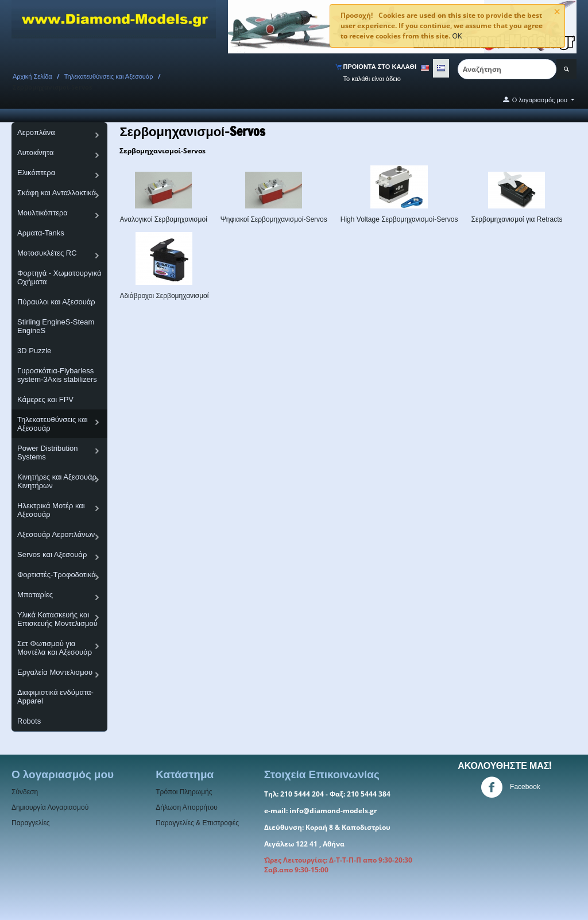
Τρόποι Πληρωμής (184, 792)
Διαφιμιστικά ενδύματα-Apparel (55, 697)
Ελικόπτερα (36, 173)
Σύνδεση (25, 792)
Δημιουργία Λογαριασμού (50, 807)
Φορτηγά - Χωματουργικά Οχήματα (59, 277)
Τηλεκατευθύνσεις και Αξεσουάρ (109, 76)
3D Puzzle (34, 351)
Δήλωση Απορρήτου (187, 807)
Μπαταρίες (35, 595)
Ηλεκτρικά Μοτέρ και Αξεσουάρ (51, 510)
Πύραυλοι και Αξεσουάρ (56, 302)
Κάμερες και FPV (45, 399)
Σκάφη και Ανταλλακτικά (57, 193)
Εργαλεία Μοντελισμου (55, 672)
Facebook (510, 787)
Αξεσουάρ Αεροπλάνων (56, 534)
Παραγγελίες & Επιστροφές (197, 823)
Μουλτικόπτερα (42, 213)
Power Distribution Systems (48, 453)
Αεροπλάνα (36, 132)
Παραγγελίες (31, 823)
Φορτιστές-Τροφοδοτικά (57, 575)
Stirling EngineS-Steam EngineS (56, 326)
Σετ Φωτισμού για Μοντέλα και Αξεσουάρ (55, 648)
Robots (29, 721)
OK (457, 36)
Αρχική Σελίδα (32, 76)
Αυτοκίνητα (36, 152)
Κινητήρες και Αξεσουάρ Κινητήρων (57, 481)
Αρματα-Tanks (41, 233)
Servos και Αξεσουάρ (52, 554)
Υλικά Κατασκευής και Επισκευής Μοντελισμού (57, 619)
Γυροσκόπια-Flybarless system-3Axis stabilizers (57, 375)
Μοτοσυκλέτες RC (47, 253)
